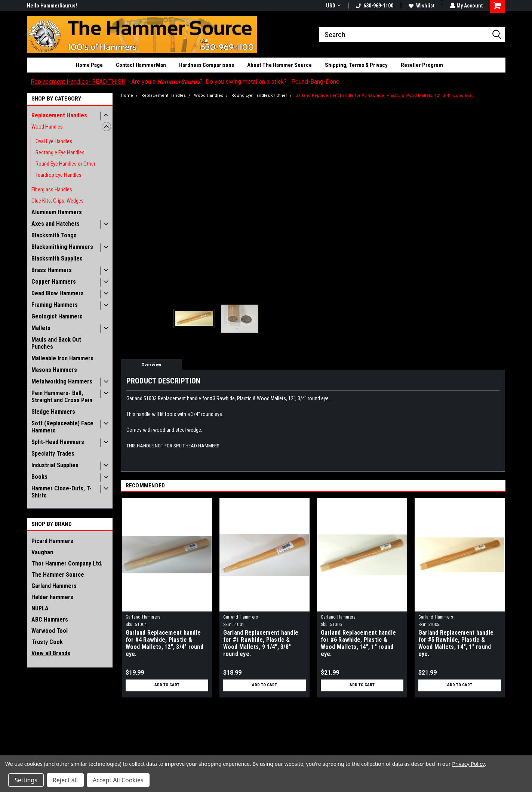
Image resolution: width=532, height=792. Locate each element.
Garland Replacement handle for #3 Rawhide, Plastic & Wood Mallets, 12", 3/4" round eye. (384, 95)
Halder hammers (52, 597)
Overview (151, 365)
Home (127, 95)
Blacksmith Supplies (57, 258)
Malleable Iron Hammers (62, 358)
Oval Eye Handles (54, 141)
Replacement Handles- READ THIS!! (78, 82)
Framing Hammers (55, 305)
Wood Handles (47, 127)
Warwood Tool (50, 631)
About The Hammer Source (279, 65)
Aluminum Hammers (57, 212)
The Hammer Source (58, 575)
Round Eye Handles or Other (65, 164)
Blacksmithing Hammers (62, 247)
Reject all (65, 780)
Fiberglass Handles (52, 189)
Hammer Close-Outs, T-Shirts (61, 492)
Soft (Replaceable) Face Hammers (62, 427)
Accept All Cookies (118, 780)
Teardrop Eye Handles (59, 175)
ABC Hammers (50, 620)
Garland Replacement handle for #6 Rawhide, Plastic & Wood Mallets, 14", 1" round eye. (359, 643)
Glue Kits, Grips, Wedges (58, 201)
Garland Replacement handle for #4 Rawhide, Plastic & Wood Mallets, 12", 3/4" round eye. (164, 643)
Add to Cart (167, 685)
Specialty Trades (53, 454)
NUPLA (40, 608)
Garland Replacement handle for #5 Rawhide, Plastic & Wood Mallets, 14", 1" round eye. (456, 643)
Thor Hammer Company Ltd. (67, 563)
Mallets (41, 328)
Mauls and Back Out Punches (56, 343)
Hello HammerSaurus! (52, 6)
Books (39, 477)
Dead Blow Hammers (58, 293)
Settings (26, 780)
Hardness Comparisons (207, 65)
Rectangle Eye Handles (60, 152)
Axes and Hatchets (56, 224)
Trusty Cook (47, 642)
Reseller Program (422, 65)
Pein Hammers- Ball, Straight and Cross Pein (62, 397)
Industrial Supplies (55, 465)
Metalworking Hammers (62, 381)
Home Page (89, 65)
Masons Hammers (54, 370)
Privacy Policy (468, 764)
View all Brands (51, 653)
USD (333, 6)
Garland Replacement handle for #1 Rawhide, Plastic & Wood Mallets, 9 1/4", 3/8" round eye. (261, 643)
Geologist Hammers (57, 316)
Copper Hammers (54, 282)
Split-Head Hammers (58, 442)
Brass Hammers (52, 270)
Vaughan (42, 552)
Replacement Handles (59, 115)
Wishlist (421, 6)
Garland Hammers (54, 586)
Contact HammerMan (141, 65)
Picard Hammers (52, 541)
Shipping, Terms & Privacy (356, 65)
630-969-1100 (374, 6)
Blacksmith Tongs (54, 235)
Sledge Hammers (53, 412)
